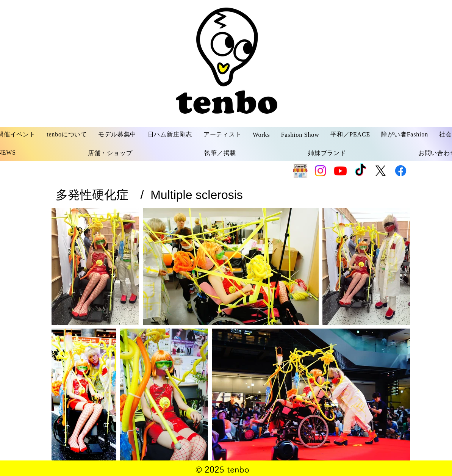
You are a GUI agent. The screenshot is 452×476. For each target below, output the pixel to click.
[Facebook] (401, 171)
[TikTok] (361, 171)
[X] (381, 171)
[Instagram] (320, 171)
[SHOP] (300, 171)
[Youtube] (340, 171)
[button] (67, 135)
